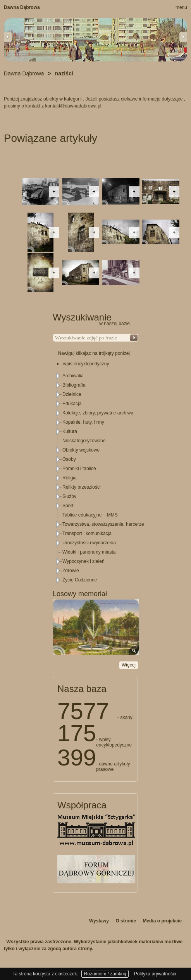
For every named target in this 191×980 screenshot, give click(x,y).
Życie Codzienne (80, 580)
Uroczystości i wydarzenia (89, 543)
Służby (69, 496)
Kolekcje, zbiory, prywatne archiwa (98, 413)
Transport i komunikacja (87, 533)
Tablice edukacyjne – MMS (90, 515)
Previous (8, 37)
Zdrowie (71, 571)
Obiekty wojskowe (81, 450)
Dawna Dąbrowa (22, 7)
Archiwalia (73, 376)
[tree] (96, 478)
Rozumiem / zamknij (105, 974)
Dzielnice (72, 394)
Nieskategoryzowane (84, 441)
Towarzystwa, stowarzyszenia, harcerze (103, 524)
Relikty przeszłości (82, 487)
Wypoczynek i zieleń (83, 561)
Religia (70, 478)
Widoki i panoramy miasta (89, 552)
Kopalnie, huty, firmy (83, 422)
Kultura (70, 431)
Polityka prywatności (155, 974)
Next (183, 37)
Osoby (69, 459)
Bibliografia (74, 385)
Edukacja (72, 404)
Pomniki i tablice (79, 469)
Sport (68, 506)
